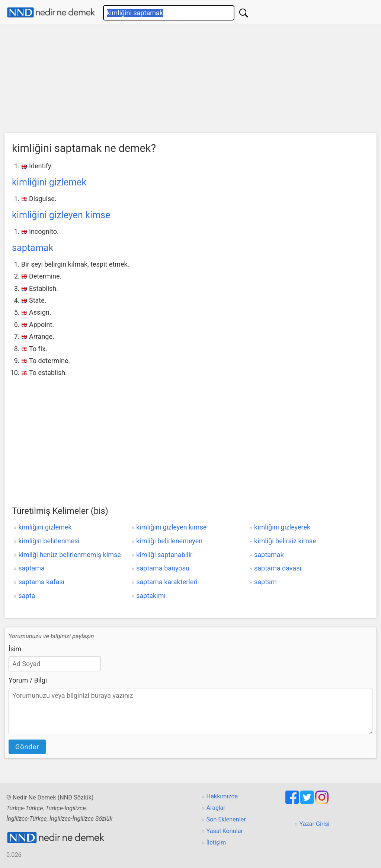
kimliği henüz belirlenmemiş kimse (69, 555)
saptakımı (151, 596)
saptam (265, 582)
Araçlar (216, 808)
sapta (27, 596)
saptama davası (278, 568)
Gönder (27, 747)
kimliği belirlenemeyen (169, 541)
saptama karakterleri (167, 582)
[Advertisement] (190, 80)
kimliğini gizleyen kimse (61, 215)
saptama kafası (41, 582)
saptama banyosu (163, 568)
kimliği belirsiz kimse (285, 541)
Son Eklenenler (226, 819)
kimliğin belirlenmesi (49, 541)
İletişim (216, 842)
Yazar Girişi (315, 824)
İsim (15, 649)
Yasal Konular (225, 831)
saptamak (33, 248)
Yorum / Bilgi (28, 680)
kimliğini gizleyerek (282, 527)
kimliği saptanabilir (164, 555)
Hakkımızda (222, 796)
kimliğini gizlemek (49, 182)
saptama (31, 568)
